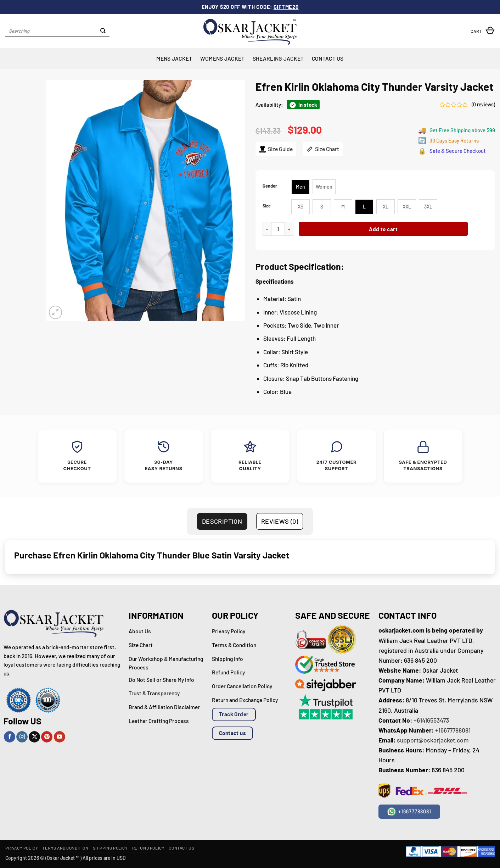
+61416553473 (431, 720)
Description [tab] (222, 521)
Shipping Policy (110, 848)
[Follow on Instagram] (22, 737)
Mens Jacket (174, 58)
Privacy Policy (22, 848)
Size (267, 206)
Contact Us (328, 58)
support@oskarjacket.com (433, 740)
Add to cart (383, 229)
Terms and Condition (65, 848)
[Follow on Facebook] (10, 737)
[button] (483, 31)
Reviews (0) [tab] (280, 521)
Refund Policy (148, 848)
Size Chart (322, 149)
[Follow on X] (34, 737)
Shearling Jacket (278, 58)
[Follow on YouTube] (60, 737)
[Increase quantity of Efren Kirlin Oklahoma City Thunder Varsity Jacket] (289, 229)
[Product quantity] (278, 229)
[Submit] (103, 31)
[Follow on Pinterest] (47, 737)
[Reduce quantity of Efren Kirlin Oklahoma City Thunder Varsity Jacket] (267, 229)
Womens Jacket (223, 58)
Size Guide (276, 149)
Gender (270, 186)
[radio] (300, 187)
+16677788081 (453, 730)
